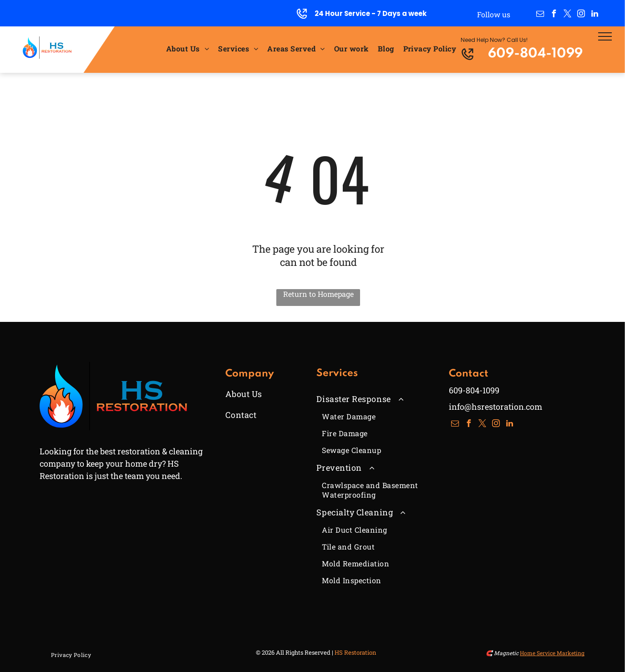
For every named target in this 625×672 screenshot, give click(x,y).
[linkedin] (595, 15)
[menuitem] (188, 48)
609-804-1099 (535, 54)
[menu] (605, 36)
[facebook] (554, 15)
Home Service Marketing (552, 653)
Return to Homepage (318, 294)
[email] (540, 15)
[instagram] (581, 15)
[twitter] (567, 15)
